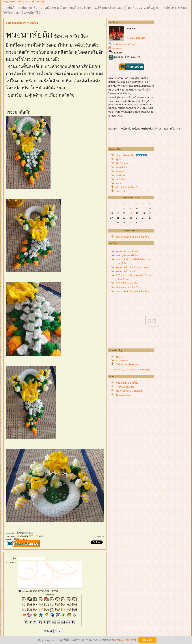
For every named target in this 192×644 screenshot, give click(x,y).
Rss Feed (116, 48)
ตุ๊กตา (119, 159)
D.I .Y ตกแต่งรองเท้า (127, 187)
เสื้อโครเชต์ (122, 163)
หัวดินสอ (121, 175)
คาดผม (120, 171)
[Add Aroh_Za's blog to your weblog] (131, 369)
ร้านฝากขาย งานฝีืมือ (127, 383)
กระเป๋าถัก (122, 167)
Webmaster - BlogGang (128, 364)
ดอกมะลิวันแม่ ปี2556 (127, 251)
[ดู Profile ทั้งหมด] (135, 38)
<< (112, 197)
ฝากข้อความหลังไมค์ (124, 44)
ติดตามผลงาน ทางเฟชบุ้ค (130, 391)
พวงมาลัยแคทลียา (126, 155)
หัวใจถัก (121, 179)
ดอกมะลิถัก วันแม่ (126, 271)
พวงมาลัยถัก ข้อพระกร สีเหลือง (133, 237)
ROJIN (120, 357)
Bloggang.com (123, 395)
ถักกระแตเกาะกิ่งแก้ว (127, 287)
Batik (119, 183)
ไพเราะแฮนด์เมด (125, 387)
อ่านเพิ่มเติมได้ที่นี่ (125, 640)
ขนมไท (121, 191)
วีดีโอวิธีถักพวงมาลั (127, 283)
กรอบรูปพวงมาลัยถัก (127, 255)
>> (149, 197)
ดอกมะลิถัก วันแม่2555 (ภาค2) (132, 267)
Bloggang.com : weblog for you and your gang (24, 1)
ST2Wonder (122, 360)
